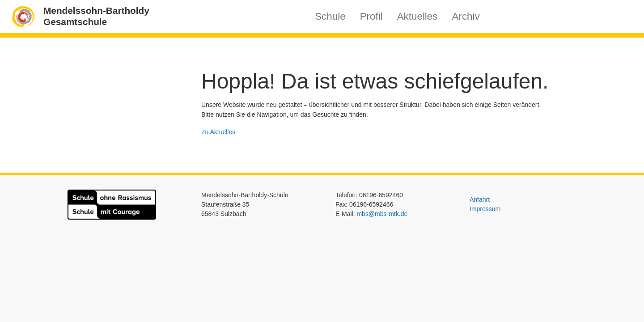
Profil (371, 16)
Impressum (485, 209)
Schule (330, 16)
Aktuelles (417, 16)
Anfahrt (480, 199)
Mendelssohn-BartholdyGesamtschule (96, 16)
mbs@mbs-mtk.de (382, 214)
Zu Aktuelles (218, 132)
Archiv (466, 16)
